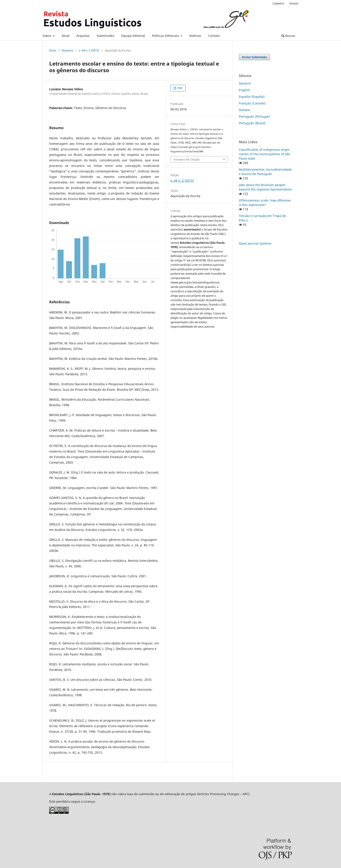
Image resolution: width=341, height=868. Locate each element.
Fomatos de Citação (187, 159)
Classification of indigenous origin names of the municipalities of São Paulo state (264, 154)
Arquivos (83, 36)
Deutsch (245, 83)
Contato (214, 36)
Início (53, 50)
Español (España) (252, 97)
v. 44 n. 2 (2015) (89, 50)
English (244, 90)
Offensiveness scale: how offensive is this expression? (265, 203)
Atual (66, 36)
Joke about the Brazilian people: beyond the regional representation (265, 187)
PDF (180, 88)
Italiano (245, 110)
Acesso (294, 3)
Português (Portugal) (254, 116)
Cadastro (278, 3)
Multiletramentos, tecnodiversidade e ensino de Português (265, 172)
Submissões (105, 36)
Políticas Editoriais (166, 36)
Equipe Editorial (133, 36)
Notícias (195, 36)
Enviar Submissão (254, 57)
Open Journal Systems (255, 243)
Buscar (288, 36)
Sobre (47, 36)
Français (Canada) (252, 103)
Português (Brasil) (252, 123)
